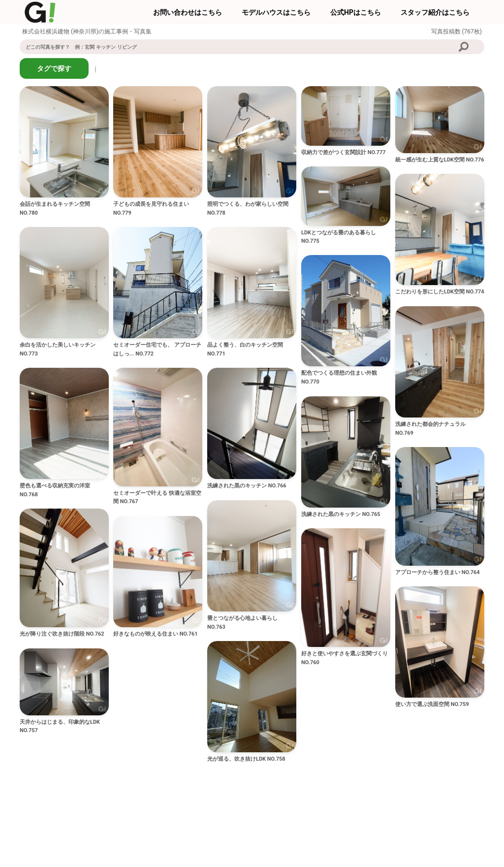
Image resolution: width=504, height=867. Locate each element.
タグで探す (54, 68)
